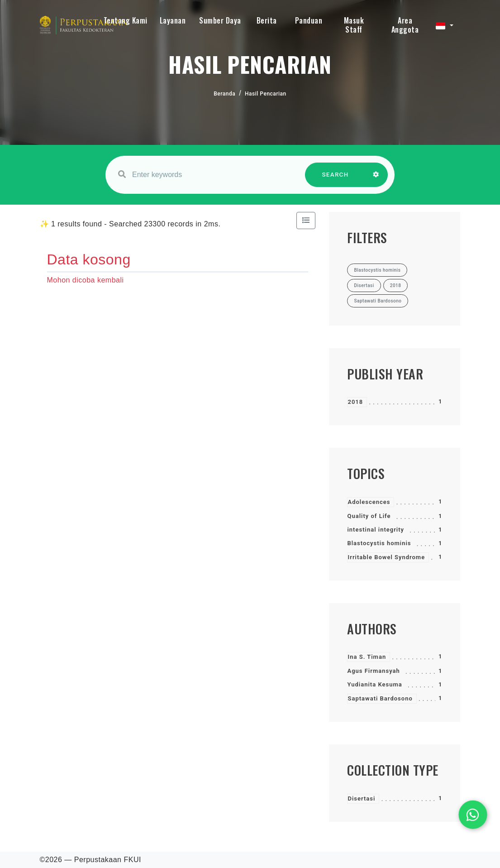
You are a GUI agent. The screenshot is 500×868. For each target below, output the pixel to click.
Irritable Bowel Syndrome (386, 557)
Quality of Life (369, 516)
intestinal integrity (376, 530)
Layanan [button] (173, 20)
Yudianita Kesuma (374, 684)
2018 (355, 402)
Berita (267, 20)
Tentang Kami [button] (126, 20)
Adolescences (369, 502)
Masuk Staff (354, 25)
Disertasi (361, 798)
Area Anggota (405, 25)
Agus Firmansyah (373, 671)
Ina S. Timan (367, 657)
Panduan (309, 20)
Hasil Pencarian (266, 94)
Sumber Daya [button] (220, 20)
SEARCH (335, 179)
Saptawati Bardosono (380, 698)
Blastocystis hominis (379, 543)
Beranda (224, 94)
